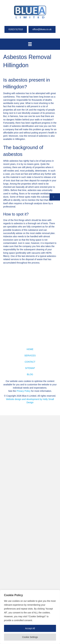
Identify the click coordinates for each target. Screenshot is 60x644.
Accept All (30, 628)
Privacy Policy (23, 391)
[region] (30, 617)
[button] (55, 197)
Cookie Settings (30, 637)
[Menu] (30, 44)
